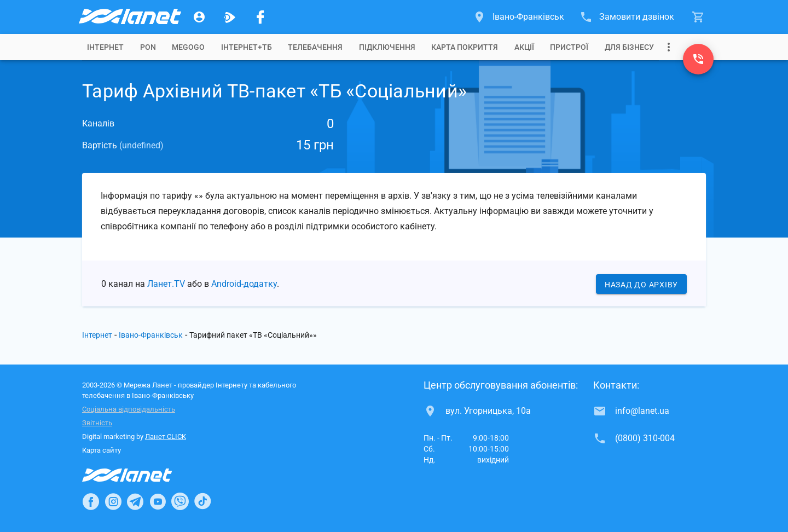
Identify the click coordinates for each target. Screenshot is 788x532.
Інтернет (97, 335)
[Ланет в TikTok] (202, 501)
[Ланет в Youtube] (158, 501)
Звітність (97, 423)
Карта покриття (465, 47)
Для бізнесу (629, 47)
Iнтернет (105, 47)
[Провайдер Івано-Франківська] (129, 17)
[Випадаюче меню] (669, 47)
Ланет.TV (166, 284)
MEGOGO (188, 47)
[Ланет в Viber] (180, 501)
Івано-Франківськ (151, 335)
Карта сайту (102, 450)
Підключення (387, 47)
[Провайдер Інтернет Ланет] (140, 475)
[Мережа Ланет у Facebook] (260, 17)
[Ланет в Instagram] (113, 501)
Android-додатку (244, 284)
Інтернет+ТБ (247, 47)
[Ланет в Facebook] (91, 501)
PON (148, 47)
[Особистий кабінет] (199, 17)
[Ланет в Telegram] (135, 501)
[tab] (105, 47)
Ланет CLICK (166, 436)
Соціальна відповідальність (129, 409)
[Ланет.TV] (230, 17)
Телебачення (315, 47)
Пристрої (569, 47)
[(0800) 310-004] (698, 59)
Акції (524, 47)
